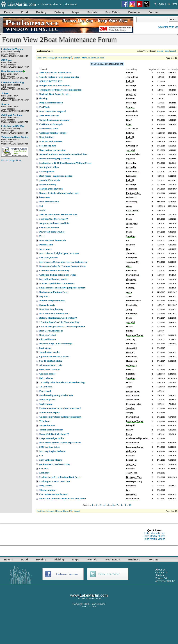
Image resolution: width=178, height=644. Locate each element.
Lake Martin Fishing (12, 82)
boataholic (132, 189)
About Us (161, 570)
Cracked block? (47, 374)
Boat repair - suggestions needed (56, 176)
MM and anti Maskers (51, 141)
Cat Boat (44, 468)
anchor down (133, 391)
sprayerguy (132, 223)
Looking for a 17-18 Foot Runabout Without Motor (65, 163)
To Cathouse (46, 387)
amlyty (130, 412)
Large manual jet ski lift (52, 438)
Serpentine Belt (47, 425)
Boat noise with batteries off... (54, 313)
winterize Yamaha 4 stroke (53, 133)
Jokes (5, 93)
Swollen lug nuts (48, 146)
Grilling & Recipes (12, 115)
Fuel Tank (44, 107)
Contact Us (162, 572)
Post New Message (46, 58)
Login (159, 4)
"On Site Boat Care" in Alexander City (59, 322)
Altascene (131, 94)
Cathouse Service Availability (54, 270)
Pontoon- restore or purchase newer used (60, 408)
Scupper (130, 107)
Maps (76, 12)
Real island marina (49, 202)
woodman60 (132, 262)
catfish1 (130, 215)
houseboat (131, 460)
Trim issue (44, 421)
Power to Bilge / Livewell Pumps (56, 344)
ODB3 (129, 369)
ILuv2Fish (132, 361)
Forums (153, 12)
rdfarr (129, 227)
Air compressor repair (51, 365)
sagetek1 (131, 150)
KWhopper (132, 146)
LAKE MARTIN (87, 599)
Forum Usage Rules (11, 161)
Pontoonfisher (133, 154)
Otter (129, 266)
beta (167, 51)
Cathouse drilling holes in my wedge (58, 275)
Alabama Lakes (50, 4)
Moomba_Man (134, 404)
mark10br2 (132, 116)
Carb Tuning (46, 404)
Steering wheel (47, 171)
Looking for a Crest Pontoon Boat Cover (60, 477)
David (42, 210)
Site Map (160, 575)
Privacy (85, 606)
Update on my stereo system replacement (60, 417)
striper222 (131, 197)
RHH (129, 141)
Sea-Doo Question (48, 258)
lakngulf (130, 425)
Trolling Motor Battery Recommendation (60, 90)
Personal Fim (46, 245)
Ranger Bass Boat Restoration (55, 85)
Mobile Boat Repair (49, 412)
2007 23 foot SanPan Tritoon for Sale (58, 215)
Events (9, 12)
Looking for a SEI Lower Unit (55, 481)
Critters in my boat (49, 227)
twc (128, 490)
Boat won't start (47, 335)
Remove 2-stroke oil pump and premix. (59, 193)
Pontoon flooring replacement (54, 159)
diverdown (132, 270)
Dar (128, 249)
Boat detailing (46, 137)
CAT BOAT (132, 210)
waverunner (45, 249)
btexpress (131, 486)
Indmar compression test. (52, 301)
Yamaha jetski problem (51, 430)
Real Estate (113, 12)
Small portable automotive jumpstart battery (62, 288)
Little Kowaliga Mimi (137, 438)
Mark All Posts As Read (93, 58)
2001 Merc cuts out (49, 116)
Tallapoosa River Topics (15, 137)
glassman (131, 279)
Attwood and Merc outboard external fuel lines (63, 154)
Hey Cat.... (45, 296)
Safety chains (46, 378)
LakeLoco (131, 176)
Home (172, 4)
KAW (129, 120)
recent (173, 51)
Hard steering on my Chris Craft (56, 395)
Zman (129, 296)
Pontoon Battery (48, 184)
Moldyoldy (132, 202)
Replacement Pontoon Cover (54, 292)
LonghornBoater (135, 335)
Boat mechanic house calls (53, 240)
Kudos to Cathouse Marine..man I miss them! (62, 499)
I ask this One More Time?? (53, 219)
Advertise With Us (168, 27)
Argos (129, 206)
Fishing (59, 12)
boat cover (45, 197)
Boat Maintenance (12, 71)
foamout (130, 98)
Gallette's (131, 451)
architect (131, 245)
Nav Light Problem (49, 167)
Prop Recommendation (51, 103)
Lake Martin (70, 4)
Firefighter (132, 258)
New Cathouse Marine (51, 460)
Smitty (130, 331)
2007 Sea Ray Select (49, 447)
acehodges (131, 365)
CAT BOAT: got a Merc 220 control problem (62, 326)
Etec (41, 236)
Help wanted (46, 486)
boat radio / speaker (49, 369)
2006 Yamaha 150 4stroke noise (55, 73)
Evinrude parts (47, 305)
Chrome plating (47, 490)
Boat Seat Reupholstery (51, 309)
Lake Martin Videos (154, 539)
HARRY (131, 352)
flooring (43, 98)
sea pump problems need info (54, 223)
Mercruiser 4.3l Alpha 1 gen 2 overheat (59, 253)
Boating (41, 12)
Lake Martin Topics (12, 49)
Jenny (129, 309)
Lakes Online (98, 604)
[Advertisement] (16, 219)
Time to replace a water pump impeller (59, 77)
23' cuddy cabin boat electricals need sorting (62, 382)
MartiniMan (133, 275)
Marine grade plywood (51, 189)
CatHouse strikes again (51, 124)
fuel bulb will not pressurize (53, 279)
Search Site (162, 578)
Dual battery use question (52, 150)
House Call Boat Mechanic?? (54, 434)
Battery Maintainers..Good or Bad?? (58, 318)
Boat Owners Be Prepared (53, 111)
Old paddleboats (48, 339)
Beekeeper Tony (134, 477)
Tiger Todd (132, 473)
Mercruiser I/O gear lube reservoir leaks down (63, 262)
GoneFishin (132, 111)
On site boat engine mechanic (54, 120)
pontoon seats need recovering (55, 464)
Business (134, 12)
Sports (5, 104)
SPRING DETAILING (51, 81)
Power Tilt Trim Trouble (52, 232)
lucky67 (130, 73)
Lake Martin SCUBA (12, 126)
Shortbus (131, 236)
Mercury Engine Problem (52, 451)
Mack (129, 219)
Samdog (130, 288)
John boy (131, 339)
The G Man (132, 77)
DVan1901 (132, 283)
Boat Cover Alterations (51, 331)
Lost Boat (44, 473)
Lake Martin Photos (155, 536)
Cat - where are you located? (54, 494)
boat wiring (45, 348)
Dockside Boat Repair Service (54, 94)
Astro (129, 292)
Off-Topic (6, 60)
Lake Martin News (154, 533)
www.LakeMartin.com (89, 595)
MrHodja (131, 85)
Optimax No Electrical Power (54, 357)
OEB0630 (131, 344)
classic (160, 51)
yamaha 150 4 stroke (50, 180)
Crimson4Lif (133, 171)
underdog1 (132, 313)
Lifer (129, 124)
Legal (94, 606)
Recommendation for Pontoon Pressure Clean (63, 266)
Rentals (92, 12)
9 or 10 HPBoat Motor (51, 361)
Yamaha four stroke (49, 352)
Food (25, 12)
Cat (41, 206)
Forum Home (63, 58)
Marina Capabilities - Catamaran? (57, 283)
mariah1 (131, 455)
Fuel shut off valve (49, 128)
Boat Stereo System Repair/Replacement (60, 443)
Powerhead (45, 391)
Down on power (47, 400)
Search (77, 58)
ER (128, 240)
